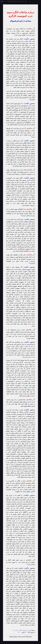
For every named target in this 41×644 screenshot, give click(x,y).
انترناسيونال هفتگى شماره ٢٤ (21, 630)
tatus (2, 1)
